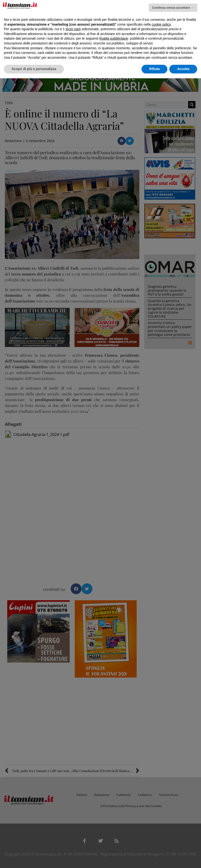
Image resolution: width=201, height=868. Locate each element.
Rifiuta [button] (155, 69)
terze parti (73, 29)
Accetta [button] (183, 69)
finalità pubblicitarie (114, 38)
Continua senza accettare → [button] (173, 8)
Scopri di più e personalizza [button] (34, 69)
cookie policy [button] (161, 24)
